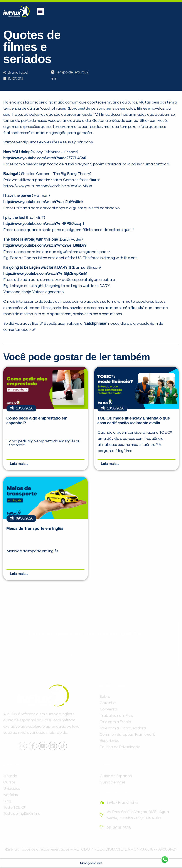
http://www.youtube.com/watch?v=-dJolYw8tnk (43, 202)
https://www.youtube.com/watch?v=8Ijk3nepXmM (45, 273)
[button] (40, 11)
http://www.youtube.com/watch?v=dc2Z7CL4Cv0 (45, 158)
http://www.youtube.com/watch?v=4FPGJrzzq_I (44, 224)
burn (95, 180)
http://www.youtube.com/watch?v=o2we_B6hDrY (45, 245)
